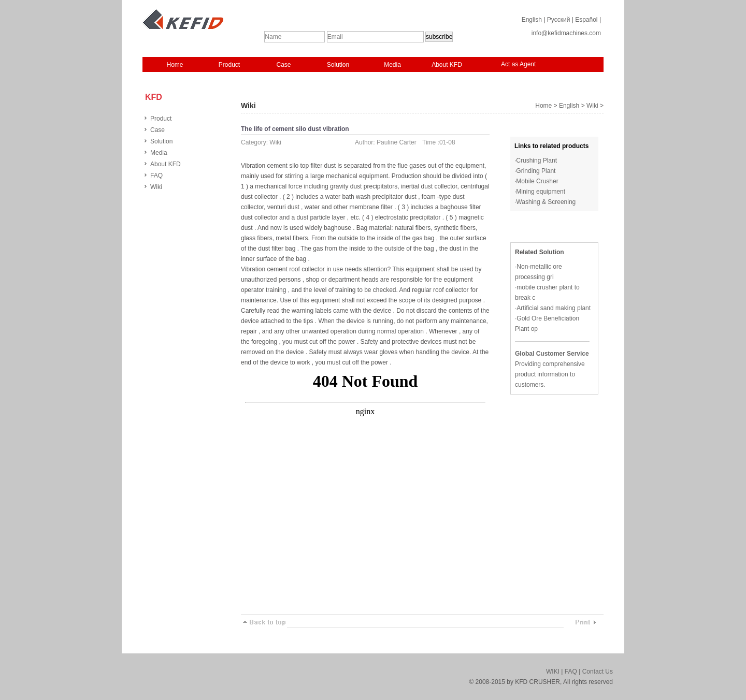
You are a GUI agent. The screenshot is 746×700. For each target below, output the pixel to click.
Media (392, 65)
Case (283, 65)
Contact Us (598, 672)
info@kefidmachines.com (566, 33)
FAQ (156, 176)
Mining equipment (541, 192)
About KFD (447, 65)
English (532, 20)
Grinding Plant (536, 171)
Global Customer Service (552, 354)
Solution (338, 65)
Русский (559, 20)
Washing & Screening (546, 202)
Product (229, 65)
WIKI (553, 672)
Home (175, 65)
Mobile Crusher (537, 181)
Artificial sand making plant (554, 308)
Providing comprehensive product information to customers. (550, 374)
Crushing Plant (536, 161)
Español (586, 20)
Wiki (156, 187)
